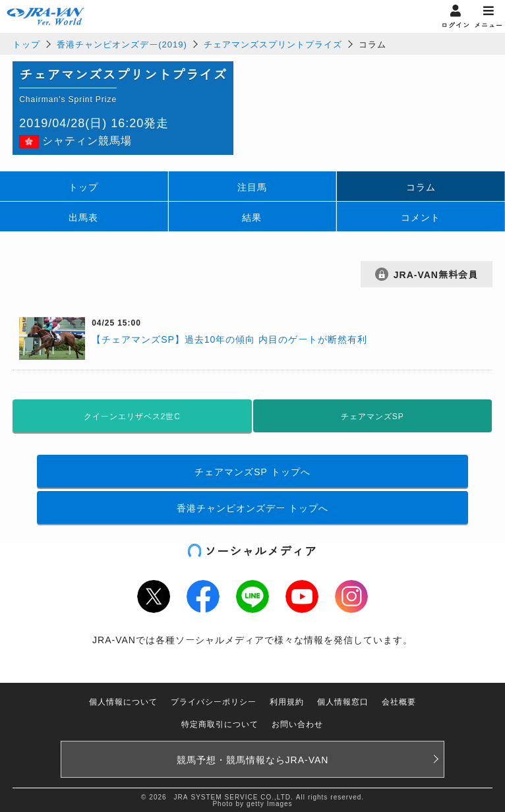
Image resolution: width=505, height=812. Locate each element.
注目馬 (252, 187)
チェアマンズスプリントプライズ (273, 44)
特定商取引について (220, 723)
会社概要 (399, 701)
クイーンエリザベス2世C (132, 416)
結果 (252, 217)
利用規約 (287, 701)
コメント (421, 217)
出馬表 (83, 217)
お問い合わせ (297, 723)
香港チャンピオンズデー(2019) (122, 44)
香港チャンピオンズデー (252, 507)
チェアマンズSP (252, 471)
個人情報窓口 (343, 701)
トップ (26, 44)
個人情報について (123, 701)
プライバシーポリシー (214, 701)
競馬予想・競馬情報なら (253, 759)
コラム (421, 187)
